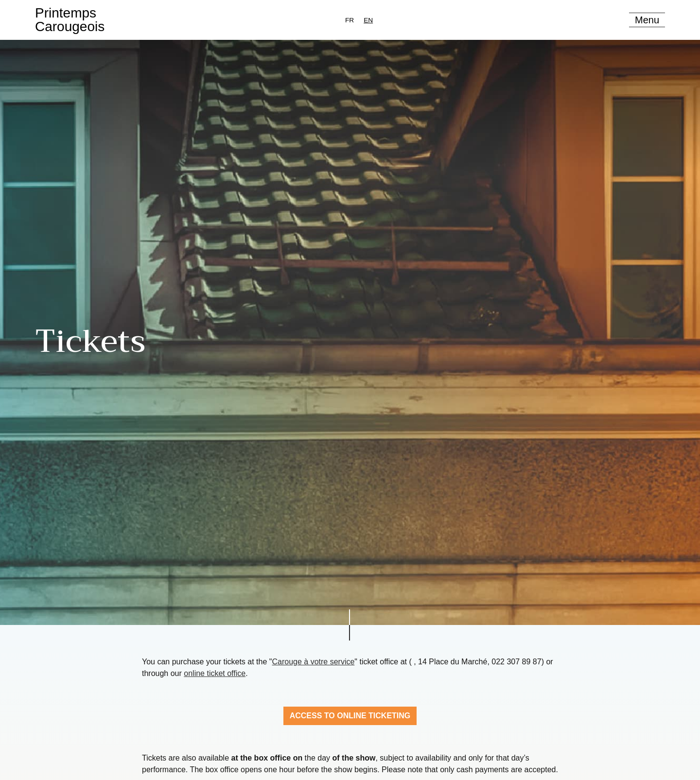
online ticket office (215, 673)
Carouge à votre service (313, 662)
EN (368, 20)
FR (350, 20)
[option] (350, 20)
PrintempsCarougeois (70, 20)
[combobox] (368, 20)
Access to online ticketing (350, 716)
